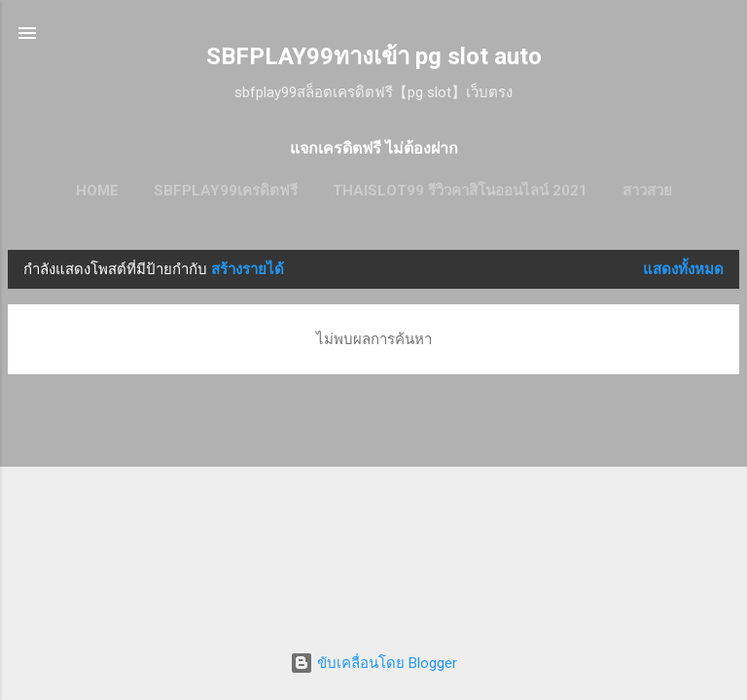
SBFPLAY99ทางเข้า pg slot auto (374, 56)
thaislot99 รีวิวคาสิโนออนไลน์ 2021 (460, 191)
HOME (97, 191)
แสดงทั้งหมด (683, 269)
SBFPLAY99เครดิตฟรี (226, 191)
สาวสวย (647, 191)
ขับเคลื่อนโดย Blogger (373, 663)
